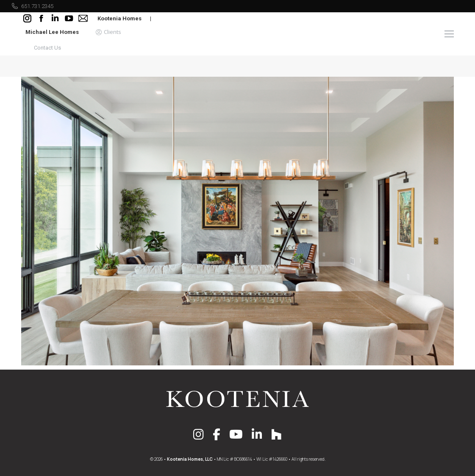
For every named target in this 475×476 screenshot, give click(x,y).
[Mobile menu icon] (449, 34)
